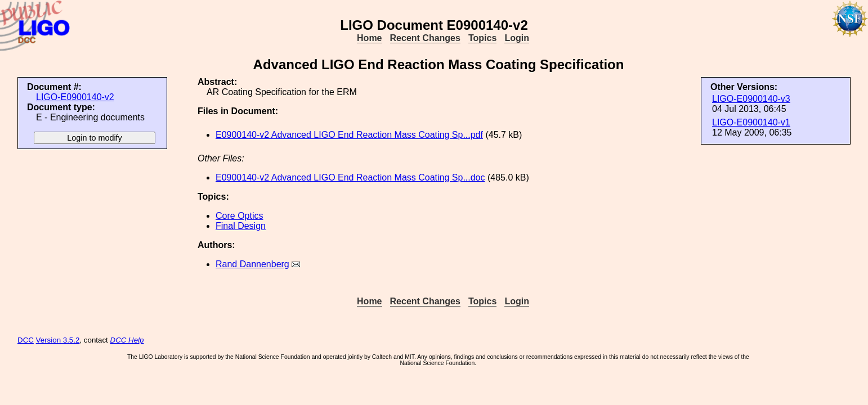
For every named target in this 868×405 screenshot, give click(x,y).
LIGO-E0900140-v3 (751, 99)
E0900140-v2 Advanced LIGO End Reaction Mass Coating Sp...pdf (349, 135)
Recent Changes (425, 38)
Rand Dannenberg (252, 264)
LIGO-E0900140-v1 (751, 122)
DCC (26, 340)
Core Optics (239, 216)
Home (369, 38)
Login (517, 38)
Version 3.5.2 (58, 340)
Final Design (241, 226)
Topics (482, 38)
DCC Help (127, 340)
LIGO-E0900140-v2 (75, 97)
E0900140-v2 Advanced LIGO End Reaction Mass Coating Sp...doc (350, 177)
